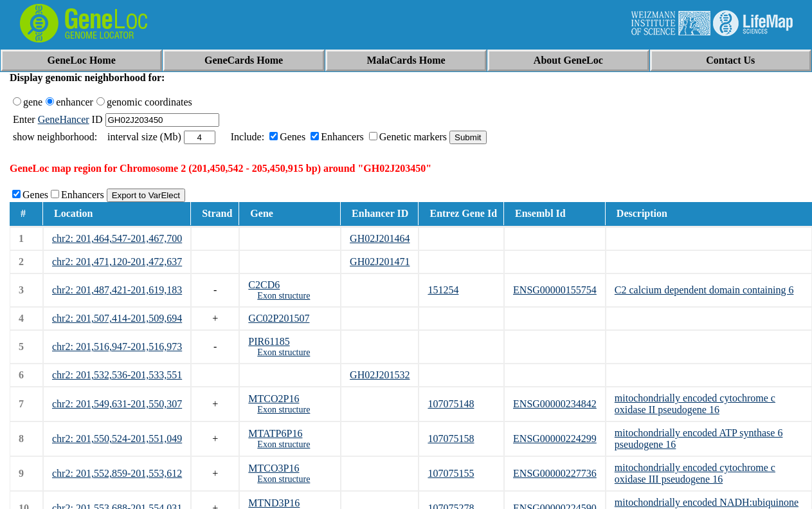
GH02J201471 (380, 262)
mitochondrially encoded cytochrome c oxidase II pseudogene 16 (695, 404)
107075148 (451, 404)
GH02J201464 (380, 238)
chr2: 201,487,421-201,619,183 (117, 290)
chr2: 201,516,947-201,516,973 (117, 347)
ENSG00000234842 (555, 404)
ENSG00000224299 (555, 439)
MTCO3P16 (274, 468)
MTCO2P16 (274, 399)
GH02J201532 (380, 375)
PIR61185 (269, 341)
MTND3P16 (274, 503)
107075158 (451, 439)
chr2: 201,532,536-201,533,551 (117, 375)
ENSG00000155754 (555, 290)
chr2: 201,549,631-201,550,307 (117, 404)
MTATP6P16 (275, 433)
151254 (443, 290)
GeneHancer (64, 119)
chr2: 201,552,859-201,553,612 (117, 473)
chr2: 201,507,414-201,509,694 (117, 318)
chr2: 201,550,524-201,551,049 (117, 439)
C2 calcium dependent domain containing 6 (704, 290)
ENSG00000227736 (555, 473)
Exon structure (284, 296)
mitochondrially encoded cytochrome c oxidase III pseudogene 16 (695, 473)
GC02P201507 (279, 318)
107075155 (451, 473)
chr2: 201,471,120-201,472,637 (117, 262)
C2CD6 (264, 285)
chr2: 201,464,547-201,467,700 (117, 238)
